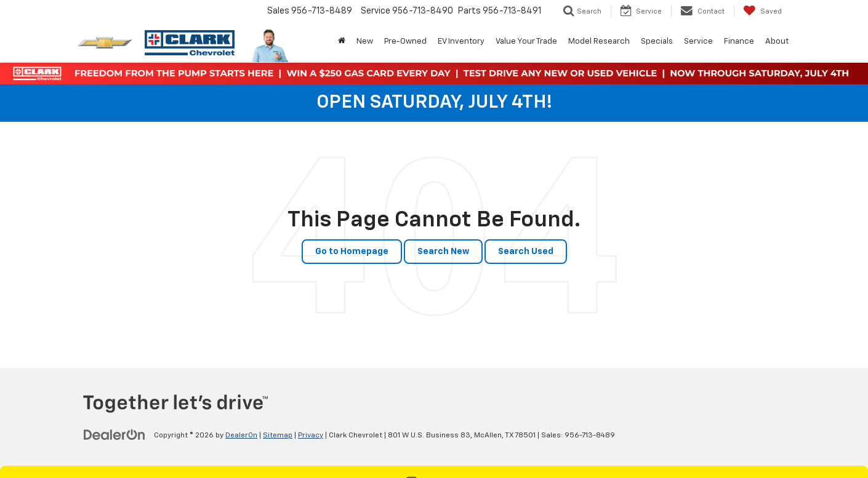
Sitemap (278, 436)
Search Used (526, 252)
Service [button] (698, 42)
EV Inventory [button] (461, 42)
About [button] (777, 42)
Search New (443, 252)
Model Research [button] (599, 42)
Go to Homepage (352, 252)
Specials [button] (657, 42)
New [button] (365, 42)
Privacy (311, 436)
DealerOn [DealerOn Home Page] (241, 436)
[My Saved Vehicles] (762, 11)
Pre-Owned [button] (405, 42)
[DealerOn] (115, 435)
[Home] (342, 42)
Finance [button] (739, 42)
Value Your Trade (526, 42)
